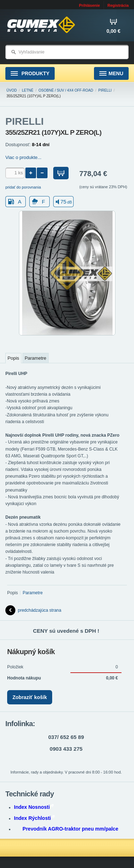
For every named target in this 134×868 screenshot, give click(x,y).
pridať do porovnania (23, 187)
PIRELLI (105, 90)
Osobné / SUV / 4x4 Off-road (66, 90)
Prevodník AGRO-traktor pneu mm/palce (70, 829)
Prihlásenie (90, 5)
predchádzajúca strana (33, 610)
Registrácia (118, 5)
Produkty (30, 74)
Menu (111, 74)
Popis (13, 358)
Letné (28, 90)
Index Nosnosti (34, 807)
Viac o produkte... (23, 157)
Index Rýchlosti (34, 818)
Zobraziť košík (30, 697)
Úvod (12, 90)
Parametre (36, 358)
